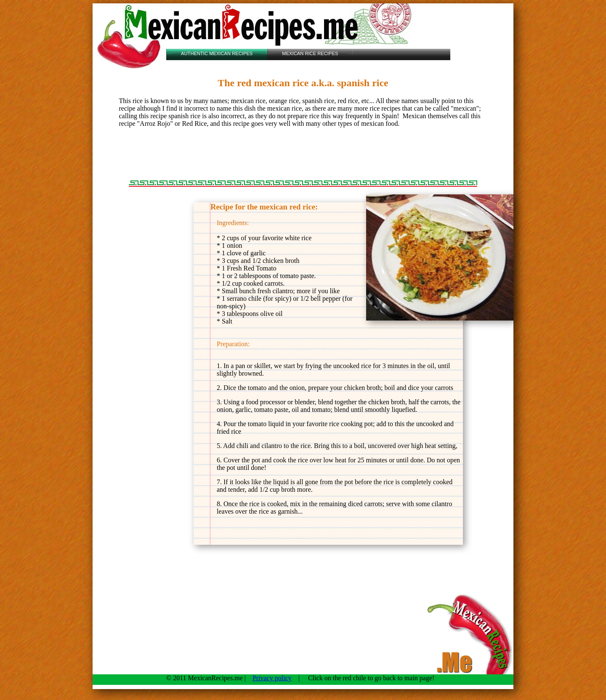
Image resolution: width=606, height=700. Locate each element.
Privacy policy (272, 678)
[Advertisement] (303, 154)
